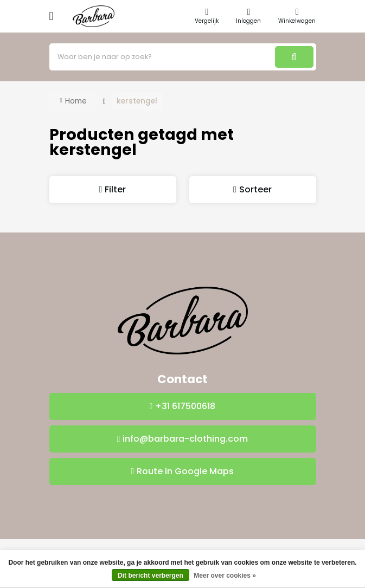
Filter (115, 189)
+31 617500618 (185, 406)
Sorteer (255, 189)
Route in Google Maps (185, 471)
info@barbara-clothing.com (185, 439)
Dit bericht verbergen (151, 576)
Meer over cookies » (225, 576)
